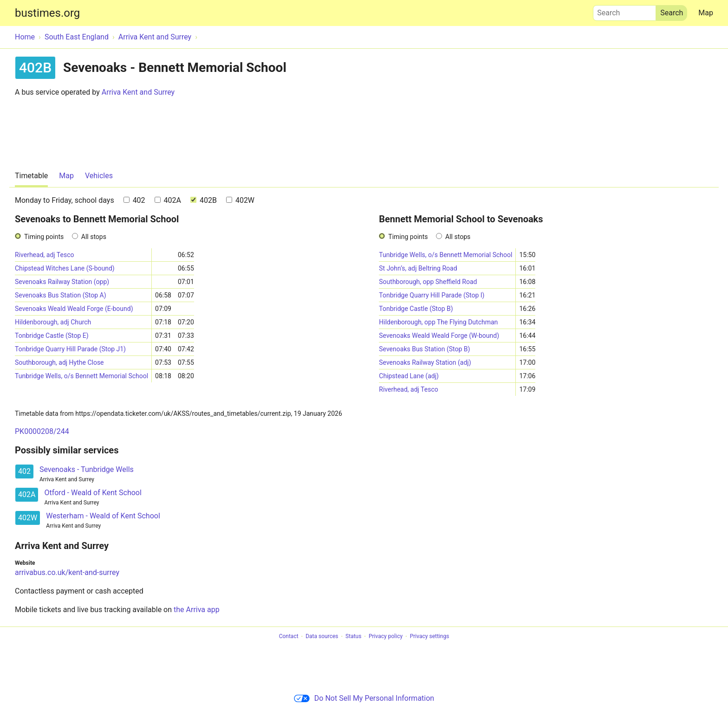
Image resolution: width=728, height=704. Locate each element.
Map (706, 13)
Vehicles (99, 176)
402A (168, 200)
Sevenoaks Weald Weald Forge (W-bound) (439, 336)
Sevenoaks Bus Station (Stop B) (424, 349)
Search (624, 11)
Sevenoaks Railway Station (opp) (62, 282)
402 (134, 200)
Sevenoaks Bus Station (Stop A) (61, 295)
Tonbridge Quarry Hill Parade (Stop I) (432, 295)
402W (240, 200)
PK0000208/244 (42, 431)
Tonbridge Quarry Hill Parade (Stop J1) (70, 349)
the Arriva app (197, 610)
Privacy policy (386, 637)
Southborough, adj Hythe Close (59, 362)
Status (353, 637)
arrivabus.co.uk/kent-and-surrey (67, 572)
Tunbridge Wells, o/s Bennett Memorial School (81, 376)
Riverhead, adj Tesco (44, 255)
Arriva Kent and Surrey (138, 92)
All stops (94, 237)
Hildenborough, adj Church (53, 322)
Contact (289, 637)
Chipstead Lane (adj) (409, 376)
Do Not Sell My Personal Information (364, 698)
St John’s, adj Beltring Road (418, 268)
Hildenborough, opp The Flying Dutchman (438, 322)
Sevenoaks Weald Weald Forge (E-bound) (74, 309)
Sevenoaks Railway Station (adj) (425, 362)
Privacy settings (430, 637)
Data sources (322, 637)
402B (204, 200)
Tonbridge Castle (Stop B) (416, 309)
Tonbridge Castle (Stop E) (52, 336)
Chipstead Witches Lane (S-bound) (65, 268)
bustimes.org (47, 13)
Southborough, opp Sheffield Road (428, 282)
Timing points (44, 237)
